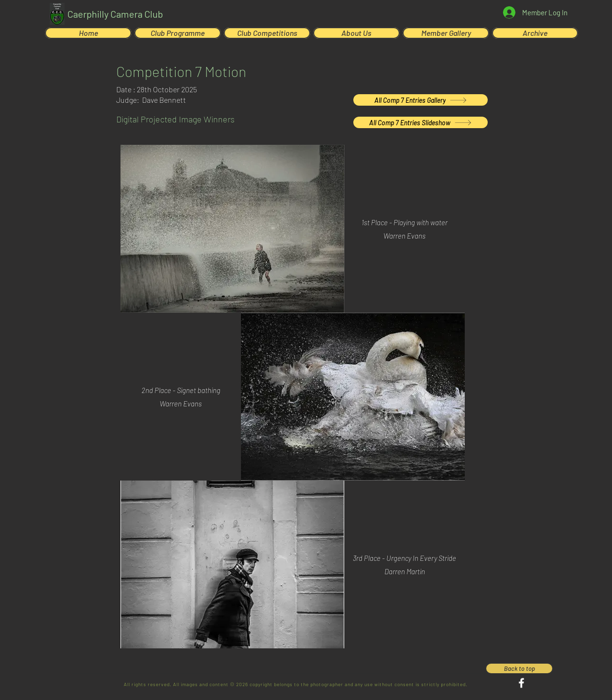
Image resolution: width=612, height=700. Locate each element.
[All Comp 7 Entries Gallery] (421, 100)
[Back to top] (519, 668)
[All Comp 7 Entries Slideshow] (421, 122)
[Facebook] (521, 683)
